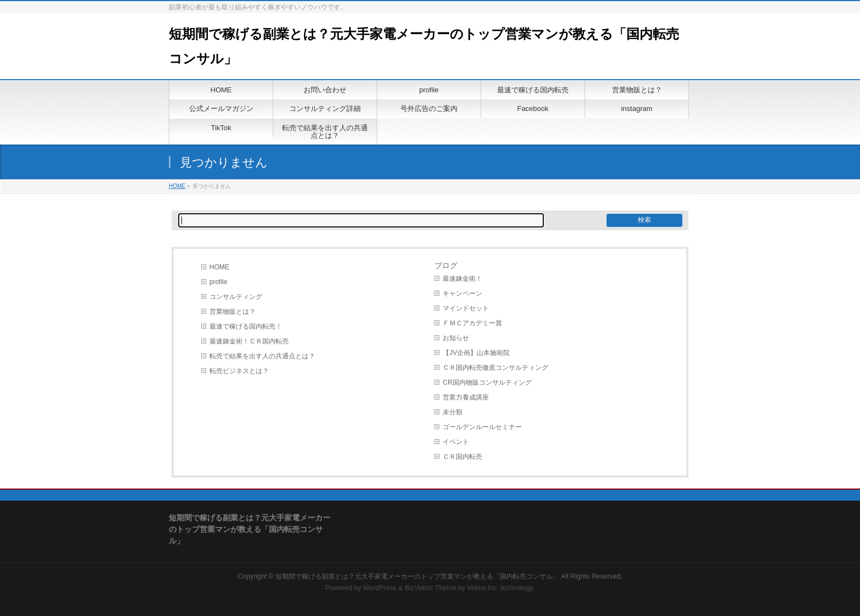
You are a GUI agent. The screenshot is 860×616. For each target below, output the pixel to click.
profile (219, 282)
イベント (456, 442)
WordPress (380, 588)
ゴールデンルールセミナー (482, 427)
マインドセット (466, 308)
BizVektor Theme (431, 588)
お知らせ (456, 338)
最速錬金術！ (462, 279)
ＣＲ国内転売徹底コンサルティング (495, 368)
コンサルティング (236, 297)
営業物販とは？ (233, 312)
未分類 (453, 412)
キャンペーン (462, 293)
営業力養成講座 (466, 397)
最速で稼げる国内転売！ (246, 326)
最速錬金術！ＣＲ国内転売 (249, 341)
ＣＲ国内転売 (462, 457)
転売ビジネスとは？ (239, 371)
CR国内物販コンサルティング (487, 382)
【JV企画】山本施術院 (476, 353)
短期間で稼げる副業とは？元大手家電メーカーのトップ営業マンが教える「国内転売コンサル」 (417, 576)
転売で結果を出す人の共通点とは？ (262, 356)
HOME (177, 186)
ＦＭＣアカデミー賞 (472, 323)
